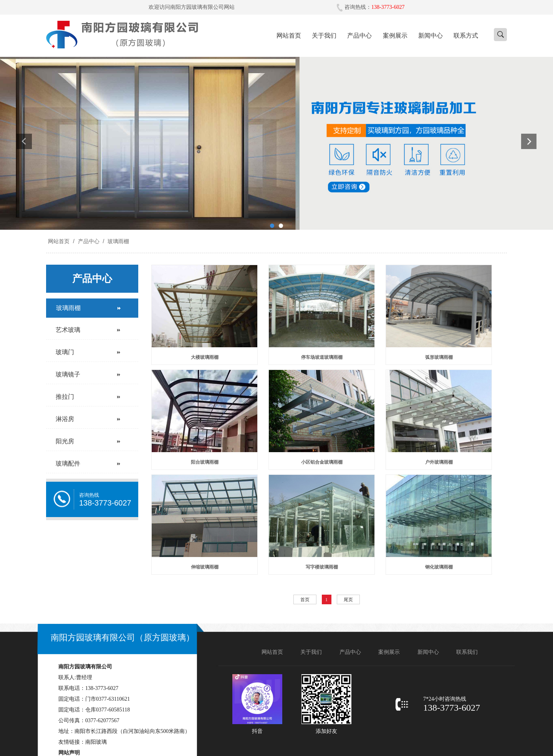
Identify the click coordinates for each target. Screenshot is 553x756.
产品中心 (359, 36)
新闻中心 (430, 36)
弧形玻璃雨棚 (439, 357)
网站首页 (289, 36)
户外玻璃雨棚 (439, 462)
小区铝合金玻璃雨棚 (322, 462)
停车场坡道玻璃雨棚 (322, 357)
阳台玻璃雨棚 (205, 462)
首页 (305, 600)
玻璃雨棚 (118, 241)
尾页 (348, 600)
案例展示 (395, 36)
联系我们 (467, 652)
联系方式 (466, 36)
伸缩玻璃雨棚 (205, 567)
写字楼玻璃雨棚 (322, 567)
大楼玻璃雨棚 (205, 357)
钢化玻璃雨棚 (439, 567)
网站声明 (69, 753)
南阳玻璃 (96, 742)
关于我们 (324, 36)
